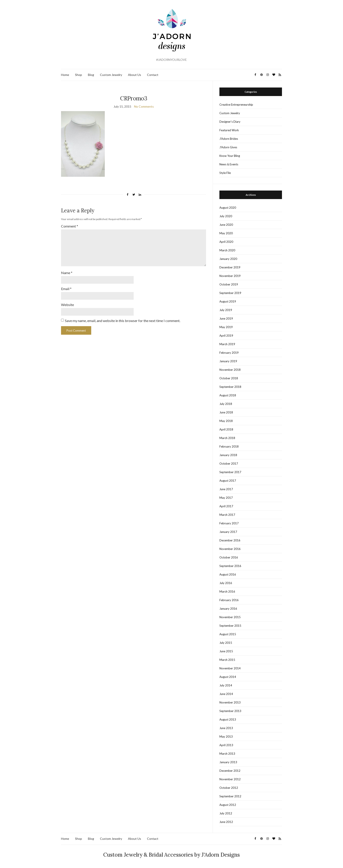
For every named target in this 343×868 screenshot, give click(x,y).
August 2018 (228, 395)
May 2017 (226, 498)
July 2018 (226, 404)
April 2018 (226, 429)
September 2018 (230, 387)
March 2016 (227, 591)
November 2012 (230, 779)
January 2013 (228, 762)
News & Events (229, 164)
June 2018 (226, 412)
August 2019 (228, 301)
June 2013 (226, 728)
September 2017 (230, 472)
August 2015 (228, 634)
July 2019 (226, 310)
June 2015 (226, 651)
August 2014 (228, 677)
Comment (70, 226)
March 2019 (227, 344)
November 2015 (230, 617)
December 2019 (230, 267)
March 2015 (227, 660)
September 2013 (230, 711)
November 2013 (230, 702)
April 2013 (226, 745)
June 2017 (226, 489)
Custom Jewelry (111, 75)
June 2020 (226, 225)
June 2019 (226, 318)
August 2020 (228, 208)
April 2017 (226, 506)
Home (65, 75)
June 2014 (226, 694)
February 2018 (229, 446)
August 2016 (228, 574)
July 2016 (226, 583)
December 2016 (230, 540)
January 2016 (228, 609)
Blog (91, 75)
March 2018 (227, 438)
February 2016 (229, 600)
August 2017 (228, 481)
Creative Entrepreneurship (236, 105)
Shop (79, 75)
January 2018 (228, 455)
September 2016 (230, 566)
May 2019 (226, 327)
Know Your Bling (230, 156)
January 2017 (228, 532)
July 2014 (226, 685)
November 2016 (230, 549)
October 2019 (229, 284)
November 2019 (230, 276)
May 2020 (226, 233)
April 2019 (226, 336)
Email (66, 289)
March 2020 (227, 250)
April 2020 (226, 242)
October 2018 (229, 378)
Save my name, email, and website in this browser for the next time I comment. (123, 321)
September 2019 (230, 293)
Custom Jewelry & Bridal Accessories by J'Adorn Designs (171, 855)
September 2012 (230, 796)
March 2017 (227, 515)
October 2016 (229, 557)
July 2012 (226, 813)
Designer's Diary (230, 122)
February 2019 (229, 353)
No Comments (144, 106)
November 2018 (230, 370)
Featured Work (229, 130)
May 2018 (226, 421)
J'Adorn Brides (229, 139)
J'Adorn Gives (228, 147)
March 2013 (227, 754)
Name (67, 273)
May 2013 (226, 737)
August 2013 (228, 719)
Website (67, 305)
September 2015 (230, 626)
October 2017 (229, 464)
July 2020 (226, 216)
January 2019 (228, 361)
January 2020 (228, 259)
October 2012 (229, 788)
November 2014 (230, 668)
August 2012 (228, 805)
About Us (135, 75)
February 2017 (229, 523)
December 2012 (230, 771)
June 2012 (226, 822)
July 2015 (226, 643)
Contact (153, 75)
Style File (225, 173)
